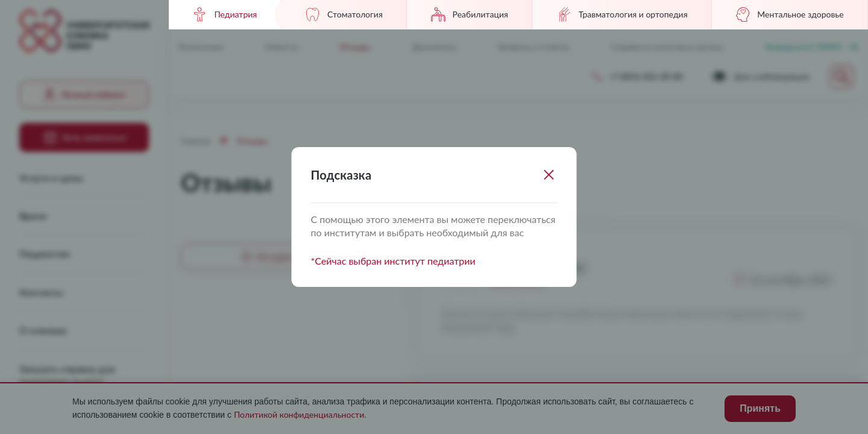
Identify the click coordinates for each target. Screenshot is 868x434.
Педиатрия (225, 14)
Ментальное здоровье (789, 14)
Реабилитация (470, 14)
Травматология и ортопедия (622, 14)
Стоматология (344, 14)
